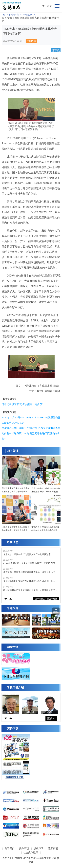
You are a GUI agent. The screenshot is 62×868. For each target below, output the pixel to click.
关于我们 (47, 6)
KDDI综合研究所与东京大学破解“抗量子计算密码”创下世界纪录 (30, 563)
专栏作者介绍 (15, 687)
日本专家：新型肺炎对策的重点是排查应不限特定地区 (31, 19)
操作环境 (24, 848)
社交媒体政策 (31, 852)
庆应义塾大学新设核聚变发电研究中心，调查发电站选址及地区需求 (30, 572)
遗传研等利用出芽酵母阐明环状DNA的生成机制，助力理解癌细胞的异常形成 (30, 581)
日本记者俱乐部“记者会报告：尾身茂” (22, 404)
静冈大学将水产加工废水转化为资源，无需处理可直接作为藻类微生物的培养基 (30, 590)
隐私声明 (53, 848)
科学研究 (14, 15)
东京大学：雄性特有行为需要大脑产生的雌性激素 (27, 554)
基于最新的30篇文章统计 (46, 599)
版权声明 (39, 848)
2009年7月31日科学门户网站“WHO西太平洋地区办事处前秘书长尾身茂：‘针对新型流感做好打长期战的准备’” (31, 433)
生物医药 (28, 15)
